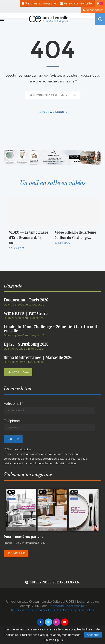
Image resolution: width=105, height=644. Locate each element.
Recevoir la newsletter (76, 3)
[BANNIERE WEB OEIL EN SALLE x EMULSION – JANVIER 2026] (53, 152)
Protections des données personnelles (66, 610)
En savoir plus (18, 372)
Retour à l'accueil (53, 112)
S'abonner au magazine (39, 3)
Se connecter (93, 10)
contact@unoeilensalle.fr (69, 606)
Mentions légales (23, 610)
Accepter (93, 635)
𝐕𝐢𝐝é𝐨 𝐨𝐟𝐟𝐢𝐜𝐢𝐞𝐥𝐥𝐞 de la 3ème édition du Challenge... (75, 235)
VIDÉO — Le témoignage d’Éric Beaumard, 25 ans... (29, 238)
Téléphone (50, 425)
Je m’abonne (16, 553)
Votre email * (50, 408)
